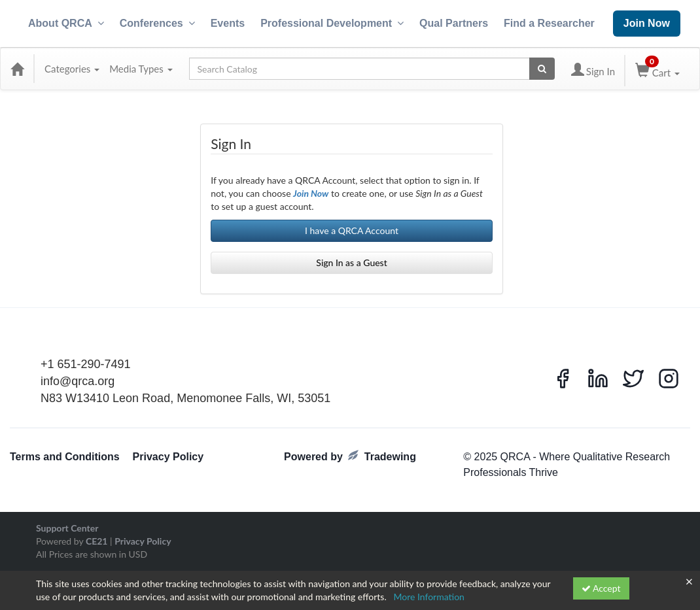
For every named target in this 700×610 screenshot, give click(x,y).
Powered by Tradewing (350, 456)
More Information (429, 597)
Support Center (67, 528)
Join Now (647, 23)
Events (228, 23)
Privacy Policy (168, 457)
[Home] (17, 69)
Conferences (157, 24)
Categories (72, 69)
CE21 (97, 541)
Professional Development (332, 24)
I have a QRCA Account (352, 230)
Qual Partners (454, 23)
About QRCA (66, 24)
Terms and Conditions (65, 457)
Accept (601, 588)
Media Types (141, 69)
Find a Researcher (549, 23)
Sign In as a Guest (351, 263)
